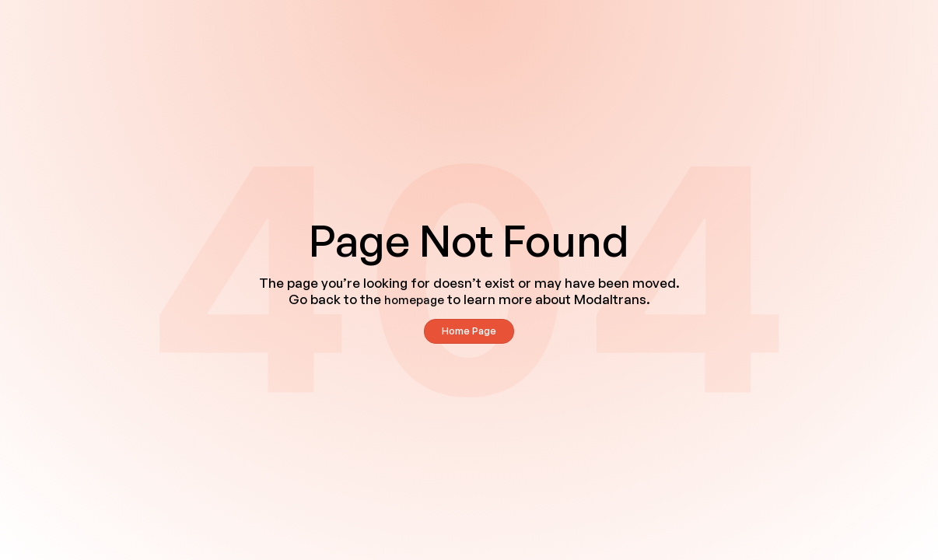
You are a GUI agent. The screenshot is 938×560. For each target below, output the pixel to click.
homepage (414, 300)
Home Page (469, 331)
